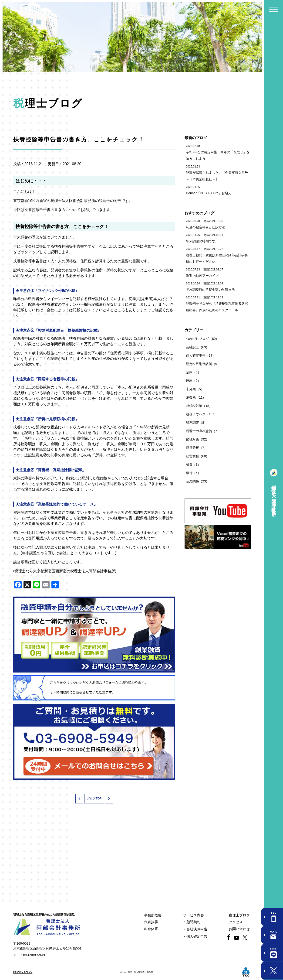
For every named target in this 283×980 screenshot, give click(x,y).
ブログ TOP (94, 799)
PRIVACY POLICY (23, 972)
